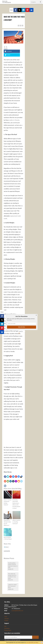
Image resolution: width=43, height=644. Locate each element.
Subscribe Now (22, 327)
